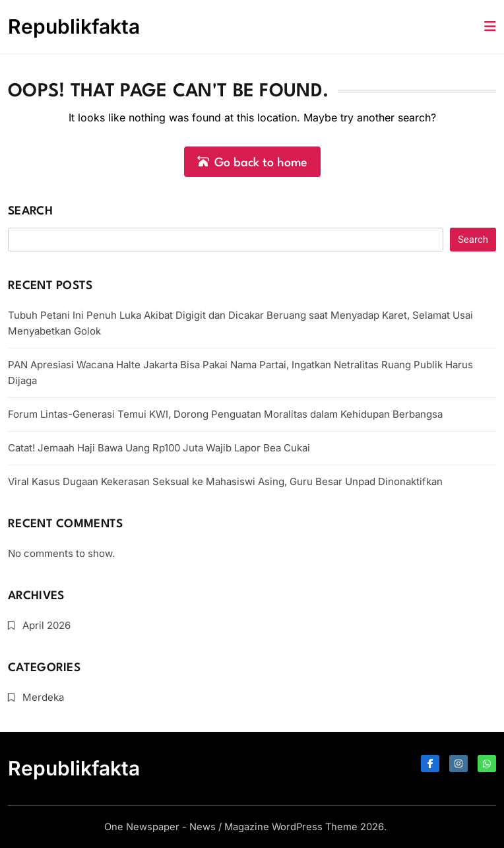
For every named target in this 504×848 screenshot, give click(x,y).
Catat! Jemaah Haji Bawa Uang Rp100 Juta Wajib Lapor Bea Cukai (159, 448)
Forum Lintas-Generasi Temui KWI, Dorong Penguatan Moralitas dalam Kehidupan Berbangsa (225, 414)
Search (30, 212)
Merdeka (43, 697)
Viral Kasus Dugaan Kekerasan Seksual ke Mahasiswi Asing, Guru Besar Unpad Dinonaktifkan (225, 481)
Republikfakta (74, 26)
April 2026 (47, 625)
